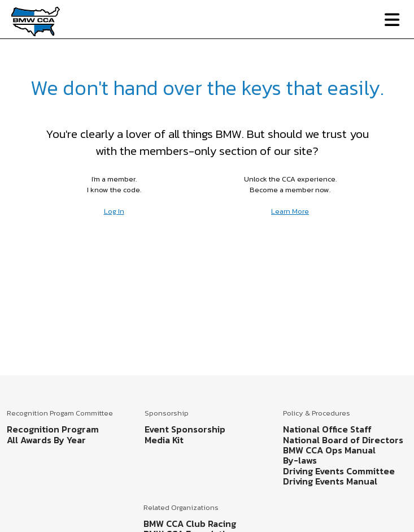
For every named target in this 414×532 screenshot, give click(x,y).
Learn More (290, 211)
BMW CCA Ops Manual (329, 450)
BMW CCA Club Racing (190, 524)
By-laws (300, 460)
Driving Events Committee (339, 471)
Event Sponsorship (185, 429)
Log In (114, 211)
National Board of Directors (343, 440)
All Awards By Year (46, 440)
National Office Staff (327, 429)
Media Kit (164, 440)
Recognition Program (53, 429)
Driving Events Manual (330, 481)
